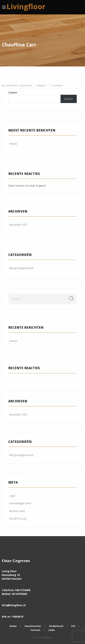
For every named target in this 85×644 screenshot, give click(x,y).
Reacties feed (17, 511)
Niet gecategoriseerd (21, 268)
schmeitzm (11, 85)
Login (12, 496)
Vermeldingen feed (20, 503)
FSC (73, 626)
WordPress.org (18, 519)
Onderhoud (56, 626)
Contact (35, 630)
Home (13, 626)
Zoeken (13, 92)
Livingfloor (26, 6)
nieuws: (13, 144)
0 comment (57, 85)
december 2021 (18, 225)
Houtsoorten (33, 626)
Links (52, 630)
